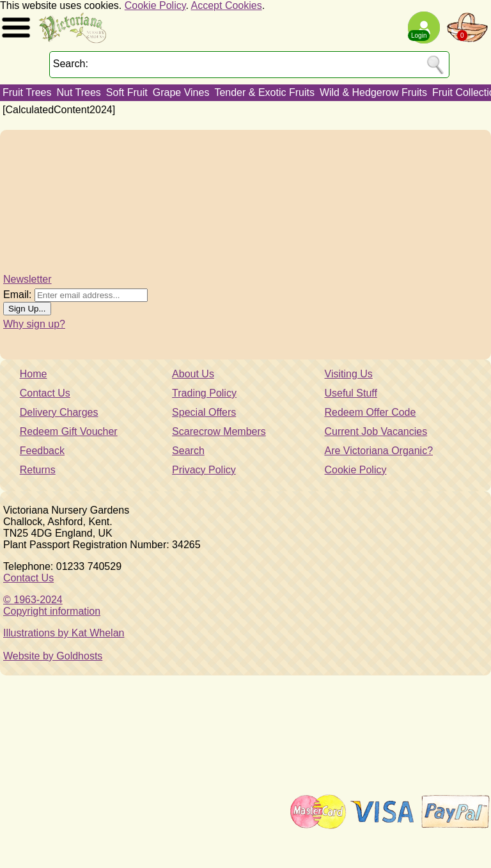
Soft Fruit (127, 92)
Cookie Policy (155, 5)
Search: (71, 64)
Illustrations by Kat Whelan (64, 633)
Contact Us (45, 393)
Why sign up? (34, 324)
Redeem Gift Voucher (69, 431)
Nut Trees (78, 92)
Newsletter (27, 279)
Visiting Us (349, 374)
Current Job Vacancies (376, 431)
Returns (38, 470)
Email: (17, 295)
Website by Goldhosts (53, 656)
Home (34, 374)
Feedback (42, 451)
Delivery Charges (59, 412)
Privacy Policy (204, 470)
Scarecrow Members (219, 431)
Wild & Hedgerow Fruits (373, 92)
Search (188, 451)
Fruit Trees (27, 92)
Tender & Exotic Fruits (264, 92)
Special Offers (204, 412)
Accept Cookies (227, 5)
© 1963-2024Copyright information (52, 605)
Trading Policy (204, 393)
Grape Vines (181, 92)
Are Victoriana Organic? (379, 451)
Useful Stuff (351, 393)
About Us (193, 374)
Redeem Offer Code (370, 412)
